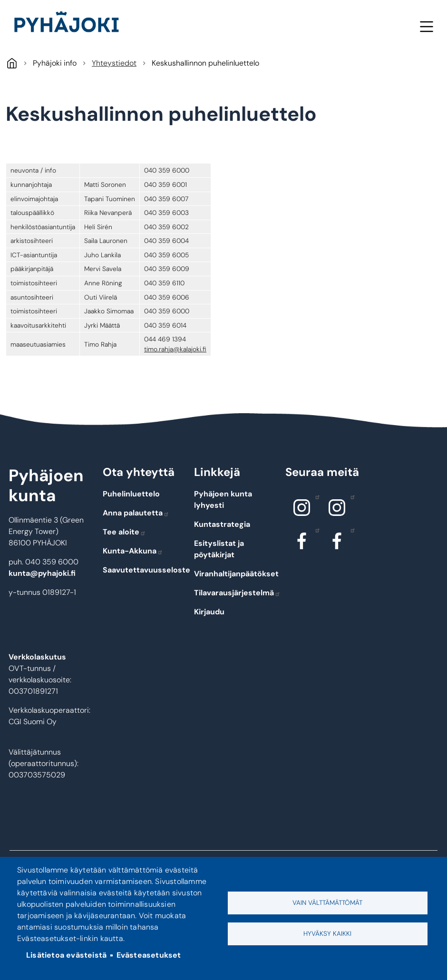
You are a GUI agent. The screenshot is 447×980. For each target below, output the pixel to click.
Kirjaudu (209, 612)
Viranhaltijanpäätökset (236, 574)
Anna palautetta (136, 513)
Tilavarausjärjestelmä (237, 593)
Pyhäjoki (12, 63)
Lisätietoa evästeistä (66, 955)
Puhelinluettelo (131, 494)
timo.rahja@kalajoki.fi (175, 349)
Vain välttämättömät (327, 903)
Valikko (426, 26)
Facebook (315, 530)
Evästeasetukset (149, 955)
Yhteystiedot (114, 63)
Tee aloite (124, 532)
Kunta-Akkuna (133, 551)
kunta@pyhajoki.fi (42, 573)
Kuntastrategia (222, 524)
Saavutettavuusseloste (146, 570)
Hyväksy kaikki (327, 934)
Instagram (315, 496)
